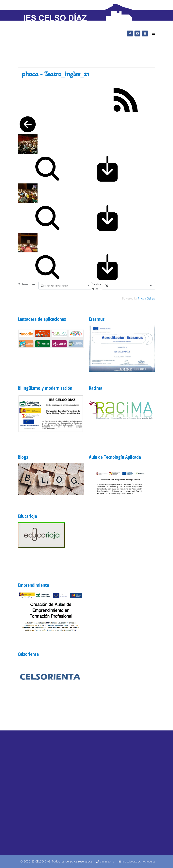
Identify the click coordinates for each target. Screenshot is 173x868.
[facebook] (130, 33)
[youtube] (137, 33)
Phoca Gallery (147, 298)
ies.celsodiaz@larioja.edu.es (139, 862)
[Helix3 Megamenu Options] (153, 33)
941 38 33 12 (107, 862)
